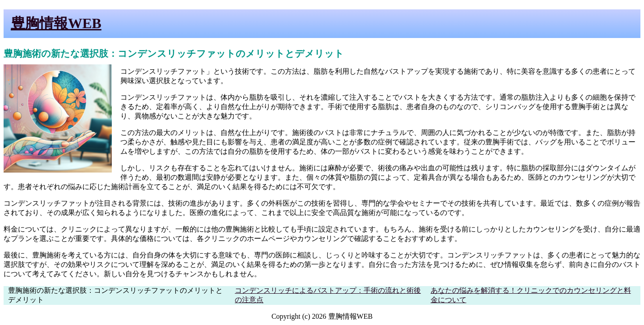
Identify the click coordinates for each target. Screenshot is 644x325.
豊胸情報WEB (56, 23)
